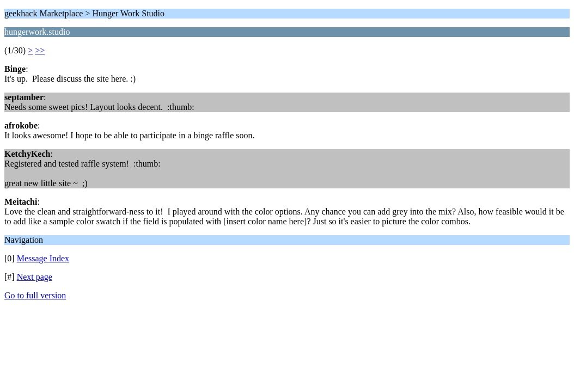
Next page (35, 277)
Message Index (43, 258)
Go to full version (35, 295)
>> (40, 50)
